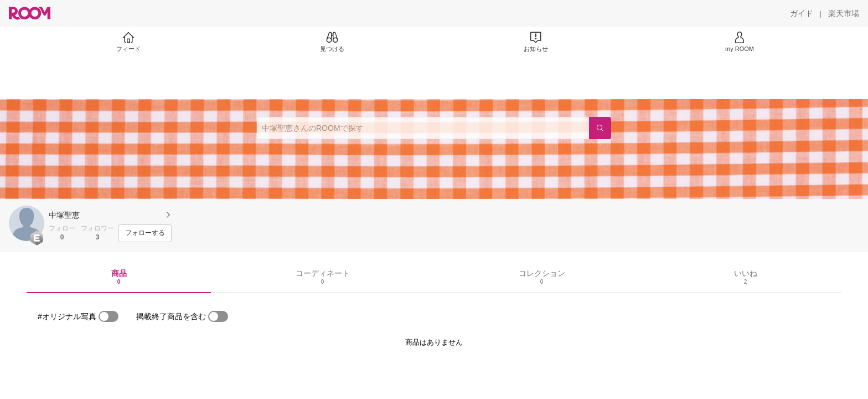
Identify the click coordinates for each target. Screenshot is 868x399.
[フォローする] (145, 233)
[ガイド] (802, 13)
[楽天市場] (844, 13)
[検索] (600, 128)
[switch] (108, 316)
